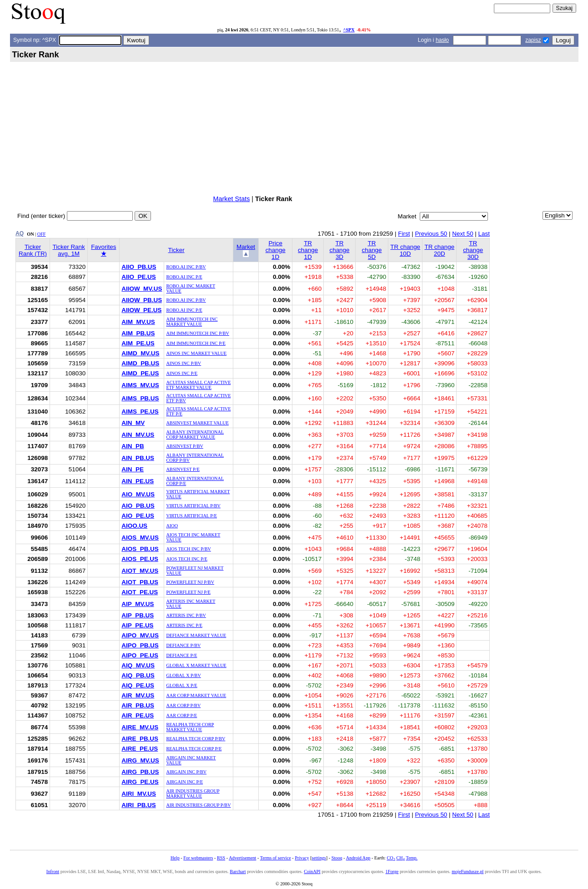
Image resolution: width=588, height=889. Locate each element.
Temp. (412, 858)
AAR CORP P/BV (183, 705)
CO (391, 858)
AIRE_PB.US (140, 739)
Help (175, 858)
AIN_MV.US (138, 435)
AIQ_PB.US (138, 675)
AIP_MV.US (138, 604)
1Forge (392, 871)
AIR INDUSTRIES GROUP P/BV (198, 805)
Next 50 (462, 234)
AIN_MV (133, 423)
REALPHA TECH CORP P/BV (196, 739)
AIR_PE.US (138, 715)
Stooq (337, 858)
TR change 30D (473, 250)
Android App (358, 858)
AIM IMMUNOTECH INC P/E (196, 343)
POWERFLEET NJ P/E (188, 592)
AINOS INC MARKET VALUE (196, 353)
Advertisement (242, 858)
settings (319, 858)
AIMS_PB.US (140, 398)
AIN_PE (133, 469)
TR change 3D (339, 250)
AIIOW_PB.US (142, 300)
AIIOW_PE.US (141, 310)
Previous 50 (431, 234)
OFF (42, 234)
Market (246, 247)
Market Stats (232, 199)
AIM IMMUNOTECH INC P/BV (197, 333)
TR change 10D (405, 250)
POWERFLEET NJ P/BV (190, 582)
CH (401, 858)
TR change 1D (308, 250)
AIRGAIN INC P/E (184, 782)
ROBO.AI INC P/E (184, 277)
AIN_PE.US (138, 481)
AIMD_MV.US (140, 353)
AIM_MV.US (138, 322)
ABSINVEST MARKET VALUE (197, 423)
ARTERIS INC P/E (184, 625)
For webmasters (198, 858)
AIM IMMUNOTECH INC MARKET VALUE (192, 322)
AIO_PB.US (138, 506)
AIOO (172, 526)
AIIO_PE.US (138, 277)
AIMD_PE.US (140, 373)
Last (484, 234)
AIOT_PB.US (140, 582)
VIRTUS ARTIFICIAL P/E (191, 516)
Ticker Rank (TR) (33, 250)
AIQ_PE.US (138, 685)
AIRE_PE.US (140, 749)
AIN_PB (133, 446)
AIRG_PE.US (140, 782)
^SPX (349, 30)
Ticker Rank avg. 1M (69, 250)
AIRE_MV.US (140, 727)
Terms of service (276, 858)
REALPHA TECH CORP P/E (194, 749)
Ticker (176, 250)
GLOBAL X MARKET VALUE (196, 665)
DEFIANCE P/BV (183, 645)
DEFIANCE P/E (181, 655)
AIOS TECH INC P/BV (188, 549)
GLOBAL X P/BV (183, 675)
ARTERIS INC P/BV (186, 615)
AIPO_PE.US (140, 655)
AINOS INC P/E (182, 373)
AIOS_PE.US (140, 559)
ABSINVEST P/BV (184, 446)
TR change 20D (439, 250)
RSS (221, 858)
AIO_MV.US (138, 494)
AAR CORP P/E (181, 715)
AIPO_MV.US (140, 635)
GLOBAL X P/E (181, 685)
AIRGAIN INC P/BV (186, 772)
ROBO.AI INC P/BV (186, 267)
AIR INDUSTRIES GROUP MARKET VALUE (193, 793)
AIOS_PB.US (140, 549)
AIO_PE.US (138, 516)
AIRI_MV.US (139, 794)
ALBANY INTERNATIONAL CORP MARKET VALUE (195, 434)
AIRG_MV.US (140, 760)
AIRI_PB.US (138, 805)
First (404, 234)
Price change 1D (276, 250)
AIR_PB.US (138, 705)
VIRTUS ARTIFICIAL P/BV (193, 506)
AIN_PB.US (138, 458)
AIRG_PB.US (140, 772)
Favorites (103, 250)
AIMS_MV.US (140, 385)
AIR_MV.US (138, 695)
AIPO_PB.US (140, 645)
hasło (442, 40)
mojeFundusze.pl (467, 871)
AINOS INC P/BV (183, 363)
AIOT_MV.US (140, 571)
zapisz (533, 40)
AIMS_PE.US (140, 412)
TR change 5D (372, 250)
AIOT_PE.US (140, 592)
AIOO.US (134, 526)
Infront (53, 871)
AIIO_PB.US (139, 267)
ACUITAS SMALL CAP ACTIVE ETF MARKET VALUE (198, 385)
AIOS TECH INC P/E (187, 559)
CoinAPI (312, 871)
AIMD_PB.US (140, 363)
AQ (20, 233)
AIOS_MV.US (140, 538)
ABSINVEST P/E (183, 469)
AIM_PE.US (138, 343)
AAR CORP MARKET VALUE (196, 695)
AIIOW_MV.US (142, 289)
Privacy (302, 858)
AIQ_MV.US (138, 665)
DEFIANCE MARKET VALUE (196, 635)
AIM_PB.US (138, 333)
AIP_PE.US (137, 625)
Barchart (238, 871)
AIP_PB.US (138, 615)
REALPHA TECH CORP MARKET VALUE (190, 727)
